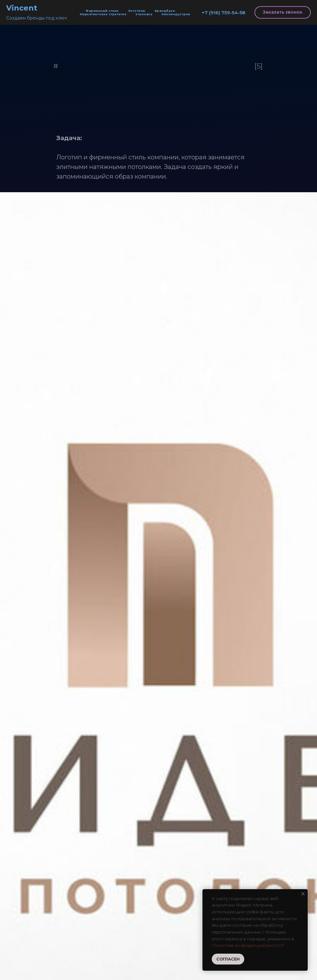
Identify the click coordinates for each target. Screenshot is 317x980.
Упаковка (144, 14)
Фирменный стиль (102, 11)
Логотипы (137, 11)
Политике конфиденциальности (247, 945)
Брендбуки (165, 11)
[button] (283, 12)
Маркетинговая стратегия (103, 14)
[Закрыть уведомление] (303, 894)
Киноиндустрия (176, 14)
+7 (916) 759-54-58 (223, 13)
